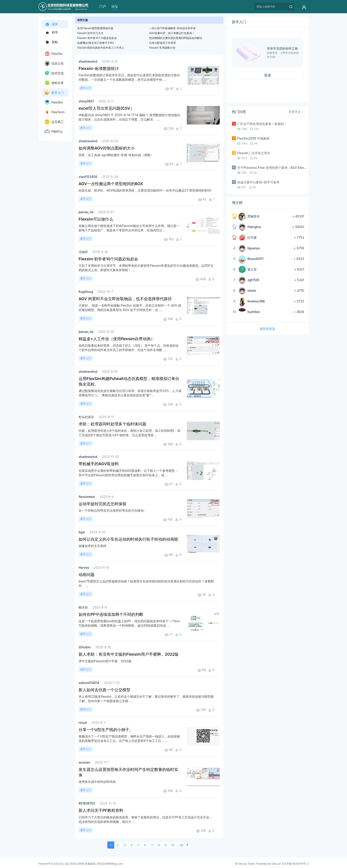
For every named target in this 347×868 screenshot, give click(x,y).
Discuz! (276, 864)
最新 (52, 24)
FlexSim (54, 53)
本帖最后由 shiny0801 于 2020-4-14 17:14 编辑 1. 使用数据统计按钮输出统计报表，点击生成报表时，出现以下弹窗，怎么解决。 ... (129, 117)
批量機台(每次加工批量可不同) (95, 43)
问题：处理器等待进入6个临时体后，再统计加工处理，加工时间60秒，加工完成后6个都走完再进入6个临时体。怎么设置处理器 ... (129, 433)
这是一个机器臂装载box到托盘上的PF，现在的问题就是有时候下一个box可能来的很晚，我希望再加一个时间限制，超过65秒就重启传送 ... (129, 623)
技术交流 (54, 73)
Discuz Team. (247, 864)
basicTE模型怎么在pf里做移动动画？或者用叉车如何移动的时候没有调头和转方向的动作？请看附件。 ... (146, 583)
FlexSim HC (54, 103)
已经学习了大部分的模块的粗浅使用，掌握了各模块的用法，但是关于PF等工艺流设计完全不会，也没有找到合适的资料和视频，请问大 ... (146, 819)
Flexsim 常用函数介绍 (162, 48)
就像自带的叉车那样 (93, 546)
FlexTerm (55, 112)
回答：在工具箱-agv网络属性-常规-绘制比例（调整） (116, 155)
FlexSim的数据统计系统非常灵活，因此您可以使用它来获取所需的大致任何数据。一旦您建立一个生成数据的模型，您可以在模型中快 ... (129, 77)
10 (173, 845)
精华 (51, 32)
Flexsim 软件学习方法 (90, 33)
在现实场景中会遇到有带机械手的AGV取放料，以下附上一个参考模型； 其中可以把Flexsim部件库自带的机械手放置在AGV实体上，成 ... (128, 473)
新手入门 (54, 92)
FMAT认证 (54, 132)
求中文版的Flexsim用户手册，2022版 (105, 661)
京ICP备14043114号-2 (295, 864)
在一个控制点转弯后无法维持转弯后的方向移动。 (113, 510)
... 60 (180, 845)
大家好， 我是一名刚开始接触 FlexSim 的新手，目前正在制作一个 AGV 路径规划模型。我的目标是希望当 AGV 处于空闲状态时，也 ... (130, 308)
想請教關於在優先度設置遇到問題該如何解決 (176, 38)
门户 (103, 6)
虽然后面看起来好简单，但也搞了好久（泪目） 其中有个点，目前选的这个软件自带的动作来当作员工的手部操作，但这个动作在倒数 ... (129, 348)
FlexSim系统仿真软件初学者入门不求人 (101, 48)
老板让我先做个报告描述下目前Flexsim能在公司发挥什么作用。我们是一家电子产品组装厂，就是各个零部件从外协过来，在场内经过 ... (129, 228)
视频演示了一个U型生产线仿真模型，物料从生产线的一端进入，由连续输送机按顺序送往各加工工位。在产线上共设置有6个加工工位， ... (129, 738)
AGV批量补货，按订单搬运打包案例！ (172, 33)
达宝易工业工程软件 (54, 123)
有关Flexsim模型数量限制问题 (95, 28)
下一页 (188, 845)
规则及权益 (268, 329)
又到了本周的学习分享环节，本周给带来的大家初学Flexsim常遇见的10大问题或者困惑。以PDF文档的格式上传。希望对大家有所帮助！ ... (146, 268)
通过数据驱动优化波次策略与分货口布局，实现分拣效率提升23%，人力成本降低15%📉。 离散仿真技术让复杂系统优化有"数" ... (130, 393)
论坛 (115, 6)
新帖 (51, 42)
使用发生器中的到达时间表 (97, 782)
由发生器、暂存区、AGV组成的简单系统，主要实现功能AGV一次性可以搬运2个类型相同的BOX (145, 190)
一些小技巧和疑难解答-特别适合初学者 (172, 28)
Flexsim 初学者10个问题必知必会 (97, 38)
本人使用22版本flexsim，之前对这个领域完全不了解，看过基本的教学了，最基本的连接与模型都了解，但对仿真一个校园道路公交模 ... (146, 699)
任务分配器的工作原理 (162, 43)
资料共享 (54, 83)
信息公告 (54, 63)
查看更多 (296, 112)
